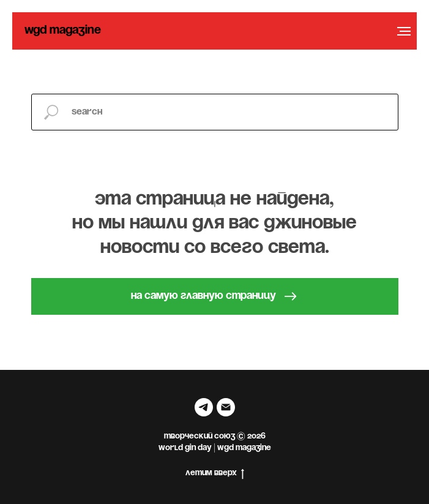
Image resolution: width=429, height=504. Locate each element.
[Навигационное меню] (404, 31)
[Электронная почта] (226, 407)
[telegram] (204, 407)
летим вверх (215, 474)
